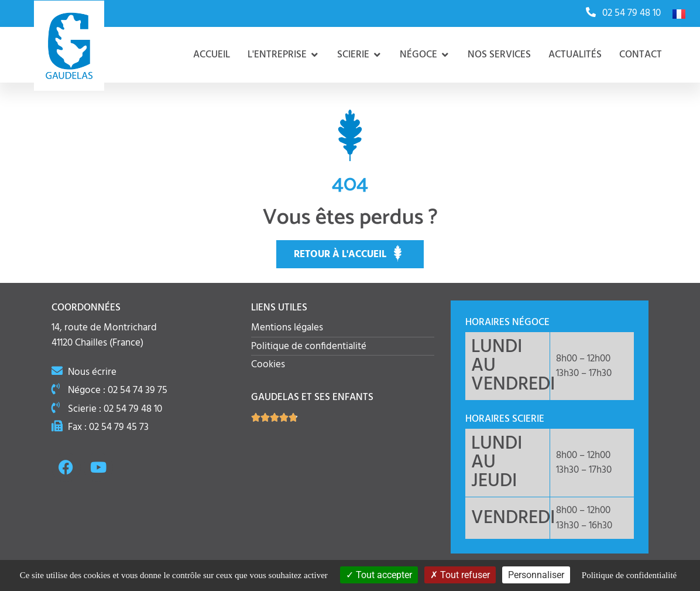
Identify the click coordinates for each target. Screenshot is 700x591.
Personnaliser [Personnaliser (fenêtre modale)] (536, 575)
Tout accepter (379, 575)
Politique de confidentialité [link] (629, 575)
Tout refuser (460, 575)
